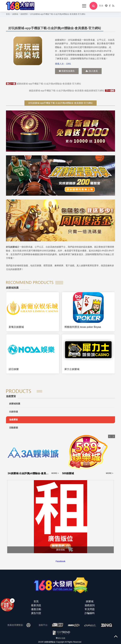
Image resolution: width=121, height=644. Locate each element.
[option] (28, 51)
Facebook (60, 561)
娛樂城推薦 (15, 404)
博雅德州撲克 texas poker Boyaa (83, 327)
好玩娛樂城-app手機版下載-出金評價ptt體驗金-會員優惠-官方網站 (60, 103)
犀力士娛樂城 (72, 369)
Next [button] (113, 436)
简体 (101, 6)
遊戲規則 (90, 605)
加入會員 (92, 71)
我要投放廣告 (67, 71)
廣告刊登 (36, 613)
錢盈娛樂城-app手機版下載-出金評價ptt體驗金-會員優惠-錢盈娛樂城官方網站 (72, 91)
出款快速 (14, 412)
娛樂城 (90, 601)
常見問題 (90, 609)
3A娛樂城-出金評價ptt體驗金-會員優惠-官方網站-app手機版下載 (29, 473)
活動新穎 (14, 428)
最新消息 (36, 605)
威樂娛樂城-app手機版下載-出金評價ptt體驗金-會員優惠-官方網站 (43, 84)
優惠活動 (36, 609)
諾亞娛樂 (14, 369)
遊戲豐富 (14, 420)
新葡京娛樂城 (16, 327)
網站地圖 (61, 638)
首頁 (36, 601)
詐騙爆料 (90, 613)
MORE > (55, 473)
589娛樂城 (68, 473)
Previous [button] (110, 436)
